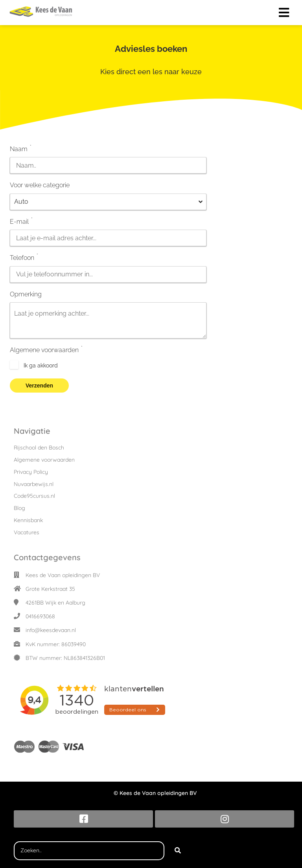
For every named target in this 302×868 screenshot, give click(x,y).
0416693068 (40, 616)
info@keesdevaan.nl (51, 630)
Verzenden (39, 386)
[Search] (178, 851)
